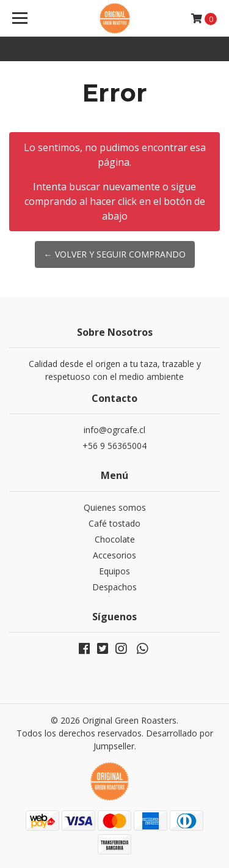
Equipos (114, 571)
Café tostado (114, 523)
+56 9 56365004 (114, 446)
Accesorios (114, 555)
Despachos (114, 587)
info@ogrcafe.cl (114, 430)
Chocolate (115, 539)
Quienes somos (115, 507)
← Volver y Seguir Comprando (115, 254)
